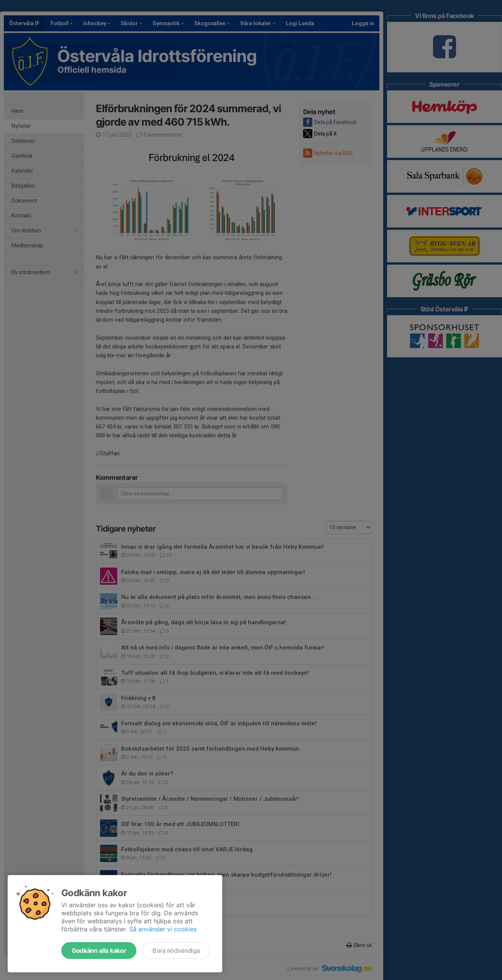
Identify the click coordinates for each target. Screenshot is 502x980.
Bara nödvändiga (176, 951)
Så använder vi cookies (163, 929)
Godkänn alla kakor (99, 951)
